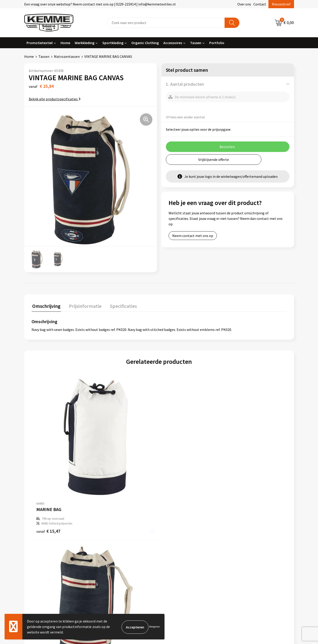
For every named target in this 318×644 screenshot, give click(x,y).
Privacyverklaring (245, 533)
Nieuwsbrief (281, 4)
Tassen (196, 43)
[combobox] (166, 23)
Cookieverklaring (245, 526)
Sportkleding (113, 43)
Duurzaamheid (109, 540)
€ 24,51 (112, 470)
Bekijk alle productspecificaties (55, 99)
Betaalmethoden (178, 526)
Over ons (244, 4)
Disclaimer (240, 540)
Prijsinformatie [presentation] (83, 305)
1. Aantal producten (185, 84)
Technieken (107, 547)
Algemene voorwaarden (250, 519)
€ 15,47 (48, 465)
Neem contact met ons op (193, 236)
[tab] (46, 306)
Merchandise (108, 554)
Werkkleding (85, 43)
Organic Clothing (145, 43)
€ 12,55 (176, 470)
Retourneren (175, 533)
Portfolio (217, 43)
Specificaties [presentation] (119, 305)
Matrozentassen (67, 56)
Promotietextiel (40, 43)
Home (65, 43)
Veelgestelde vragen (114, 533)
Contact (260, 4)
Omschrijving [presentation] (46, 305)
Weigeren (155, 627)
